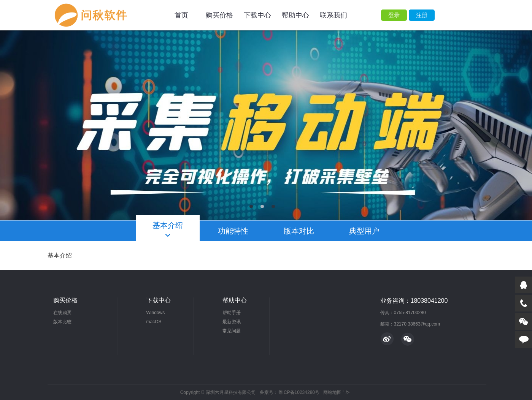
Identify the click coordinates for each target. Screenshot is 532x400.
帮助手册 (232, 313)
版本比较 (62, 322)
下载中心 (257, 15)
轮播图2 (266, 125)
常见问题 (232, 331)
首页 (181, 15)
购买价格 (219, 15)
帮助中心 (295, 15)
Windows (156, 313)
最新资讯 (232, 322)
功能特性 (233, 231)
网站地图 (332, 392)
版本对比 (299, 231)
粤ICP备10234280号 (299, 392)
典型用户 (364, 231)
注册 (422, 15)
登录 (394, 15)
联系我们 (333, 15)
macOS (154, 322)
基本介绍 (168, 225)
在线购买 (62, 313)
